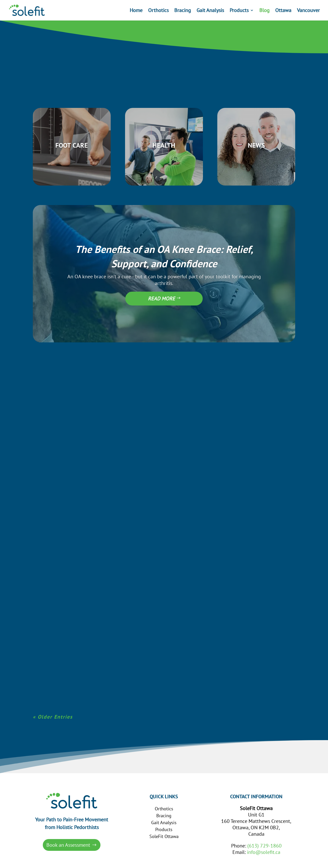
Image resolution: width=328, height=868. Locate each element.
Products (239, 11)
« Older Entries (53, 710)
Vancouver (308, 11)
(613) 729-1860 (264, 839)
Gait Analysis (210, 11)
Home (136, 11)
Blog (264, 11)
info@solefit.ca (264, 845)
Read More (161, 291)
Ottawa (283, 11)
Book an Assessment (68, 838)
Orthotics (158, 11)
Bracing (183, 11)
